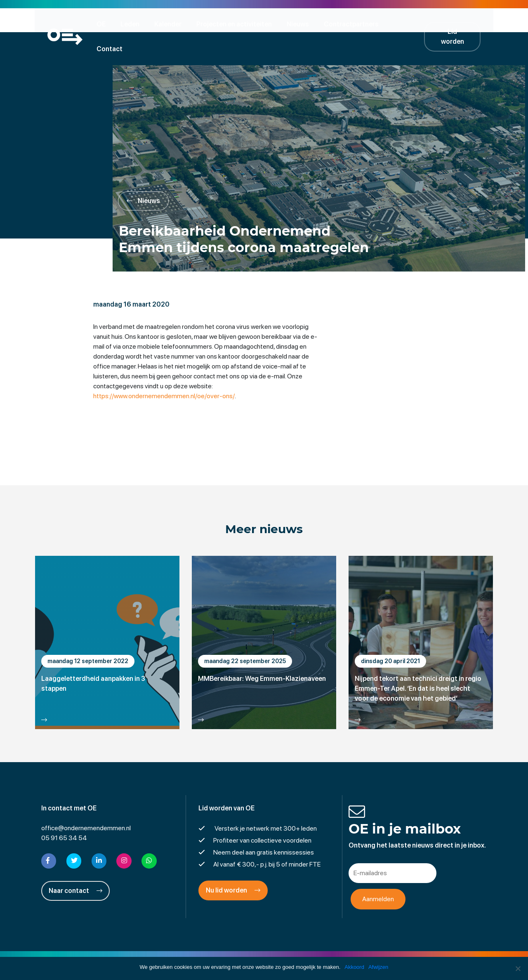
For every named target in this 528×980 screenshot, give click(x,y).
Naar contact (75, 867)
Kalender (170, 24)
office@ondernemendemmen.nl (86, 804)
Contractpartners (354, 24)
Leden (132, 24)
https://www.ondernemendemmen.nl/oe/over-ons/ (166, 372)
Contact (409, 24)
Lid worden (458, 24)
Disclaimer (216, 953)
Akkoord (354, 967)
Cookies (328, 953)
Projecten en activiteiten (237, 24)
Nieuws (300, 24)
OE (104, 24)
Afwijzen (378, 967)
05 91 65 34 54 (64, 814)
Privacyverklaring (264, 953)
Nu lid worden (233, 867)
